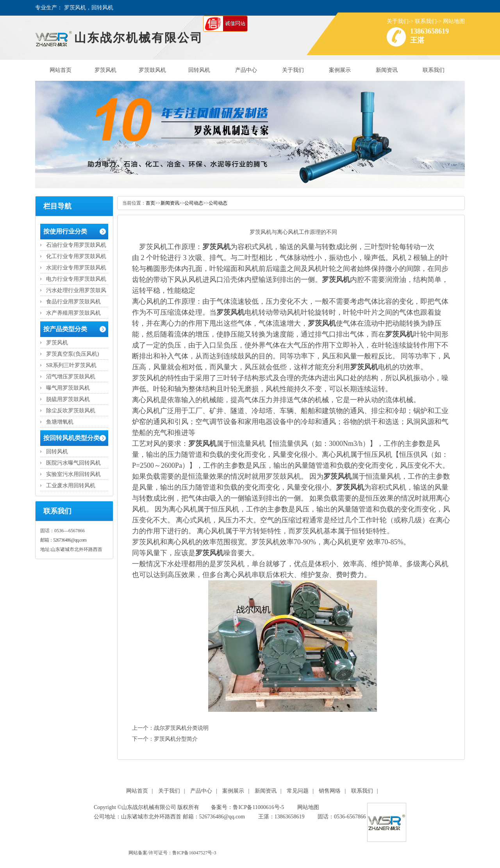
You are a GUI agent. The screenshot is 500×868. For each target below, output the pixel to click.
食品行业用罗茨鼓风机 (73, 302)
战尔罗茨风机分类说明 (181, 728)
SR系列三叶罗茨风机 (71, 365)
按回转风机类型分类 (71, 438)
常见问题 (298, 791)
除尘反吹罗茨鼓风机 (71, 411)
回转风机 (199, 70)
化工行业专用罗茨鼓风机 (76, 256)
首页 (150, 203)
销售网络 (330, 791)
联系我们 (426, 21)
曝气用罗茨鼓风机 (68, 388)
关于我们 (398, 21)
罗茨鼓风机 (152, 70)
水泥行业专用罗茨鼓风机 (76, 268)
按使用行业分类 (65, 231)
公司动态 (194, 203)
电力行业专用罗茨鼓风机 (76, 279)
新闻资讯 (387, 70)
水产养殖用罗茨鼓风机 (73, 313)
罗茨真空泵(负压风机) (72, 354)
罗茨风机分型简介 (176, 739)
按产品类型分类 (65, 329)
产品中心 (246, 70)
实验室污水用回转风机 (73, 474)
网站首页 (61, 70)
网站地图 (454, 21)
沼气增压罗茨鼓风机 (71, 377)
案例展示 (340, 70)
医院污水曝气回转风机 (73, 463)
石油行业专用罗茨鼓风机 (76, 245)
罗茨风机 (105, 70)
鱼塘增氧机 (60, 422)
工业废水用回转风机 (71, 486)
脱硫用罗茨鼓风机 (68, 399)
